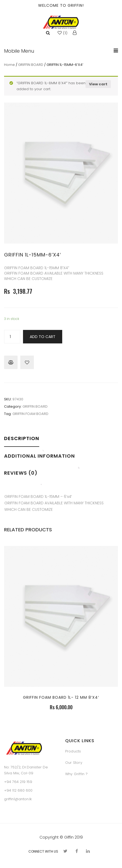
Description (22, 438)
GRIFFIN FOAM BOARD (30, 414)
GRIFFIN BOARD (31, 65)
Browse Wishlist (27, 362)
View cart (98, 84)
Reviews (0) (21, 473)
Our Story (74, 763)
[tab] (23, 442)
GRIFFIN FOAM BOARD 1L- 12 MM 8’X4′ (61, 697)
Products (73, 751)
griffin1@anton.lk (18, 799)
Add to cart (43, 337)
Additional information (39, 456)
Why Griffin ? (76, 774)
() (63, 33)
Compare (11, 362)
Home (9, 65)
